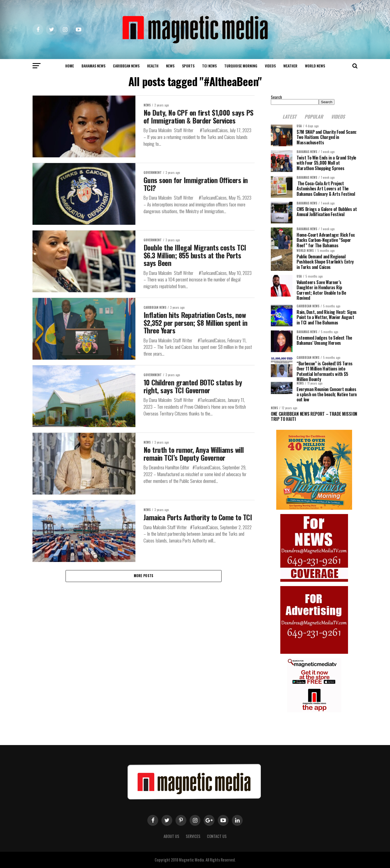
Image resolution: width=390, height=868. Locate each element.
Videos (270, 66)
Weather (290, 66)
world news (315, 66)
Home (70, 66)
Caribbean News (126, 66)
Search (276, 97)
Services (193, 836)
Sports (188, 66)
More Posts (144, 576)
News (170, 66)
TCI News (209, 66)
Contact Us (217, 836)
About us (171, 836)
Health (153, 66)
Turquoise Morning (241, 66)
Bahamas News (93, 66)
